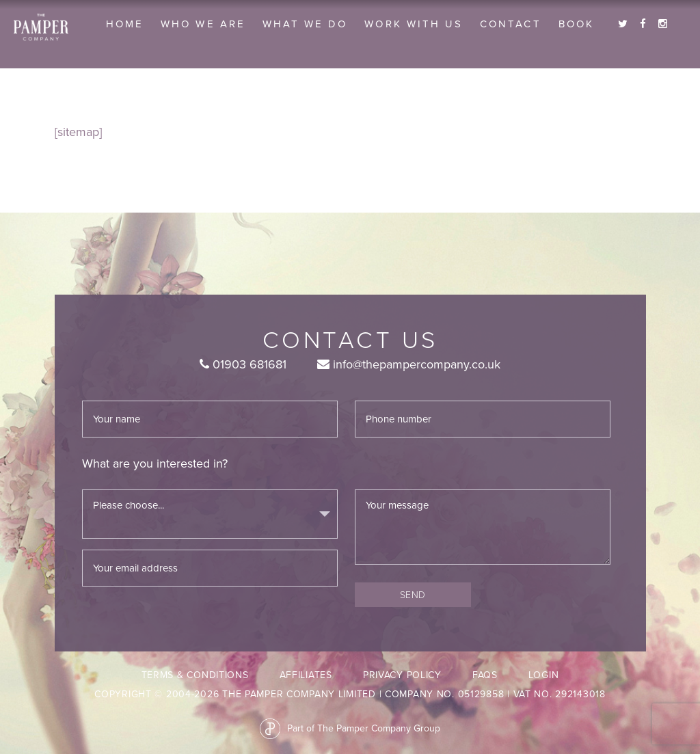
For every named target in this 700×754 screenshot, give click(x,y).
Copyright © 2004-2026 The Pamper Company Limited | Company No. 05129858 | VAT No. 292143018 (350, 694)
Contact (510, 24)
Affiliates (306, 675)
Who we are (203, 24)
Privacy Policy (402, 675)
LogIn (544, 675)
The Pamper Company (41, 27)
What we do (305, 24)
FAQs (485, 675)
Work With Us (414, 24)
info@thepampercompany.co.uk (409, 364)
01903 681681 (243, 364)
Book (576, 24)
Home (125, 24)
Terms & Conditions (195, 675)
